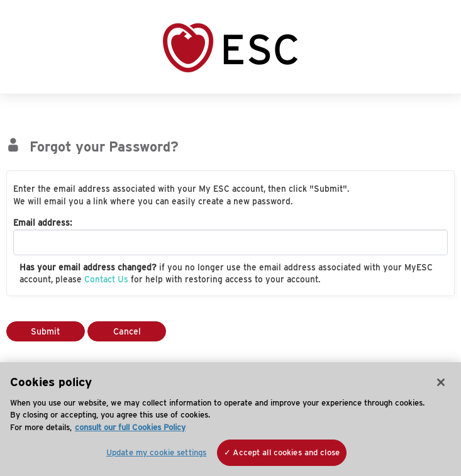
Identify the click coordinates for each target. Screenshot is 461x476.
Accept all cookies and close (286, 452)
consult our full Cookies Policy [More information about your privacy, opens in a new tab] (130, 427)
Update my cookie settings (156, 452)
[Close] (441, 382)
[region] (230, 419)
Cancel (127, 331)
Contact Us (106, 279)
